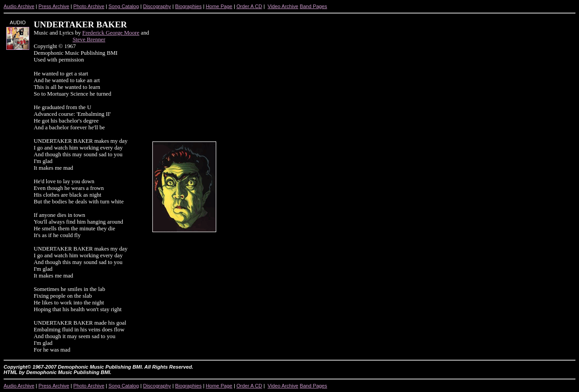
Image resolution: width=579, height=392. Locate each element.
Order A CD (249, 6)
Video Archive (283, 6)
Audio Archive (19, 6)
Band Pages (314, 6)
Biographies (188, 6)
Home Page (219, 6)
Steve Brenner (89, 40)
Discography (157, 6)
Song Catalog (124, 6)
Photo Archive (89, 6)
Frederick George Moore (111, 33)
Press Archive (54, 6)
